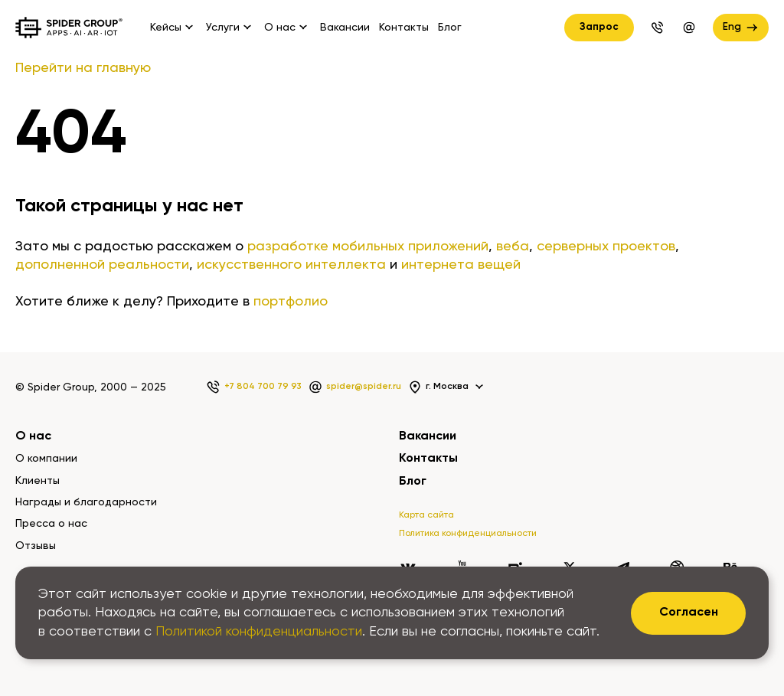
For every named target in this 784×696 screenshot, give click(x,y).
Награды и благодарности (86, 502)
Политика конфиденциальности (468, 534)
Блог (450, 28)
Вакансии (345, 28)
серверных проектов (606, 247)
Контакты (404, 28)
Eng (741, 28)
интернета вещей (461, 265)
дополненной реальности (102, 265)
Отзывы (36, 546)
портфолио (291, 302)
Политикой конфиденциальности (259, 632)
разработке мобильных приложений (368, 247)
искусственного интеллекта (291, 265)
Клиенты (38, 481)
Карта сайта (426, 515)
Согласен (689, 613)
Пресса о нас (51, 524)
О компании (46, 459)
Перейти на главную (83, 68)
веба (513, 247)
